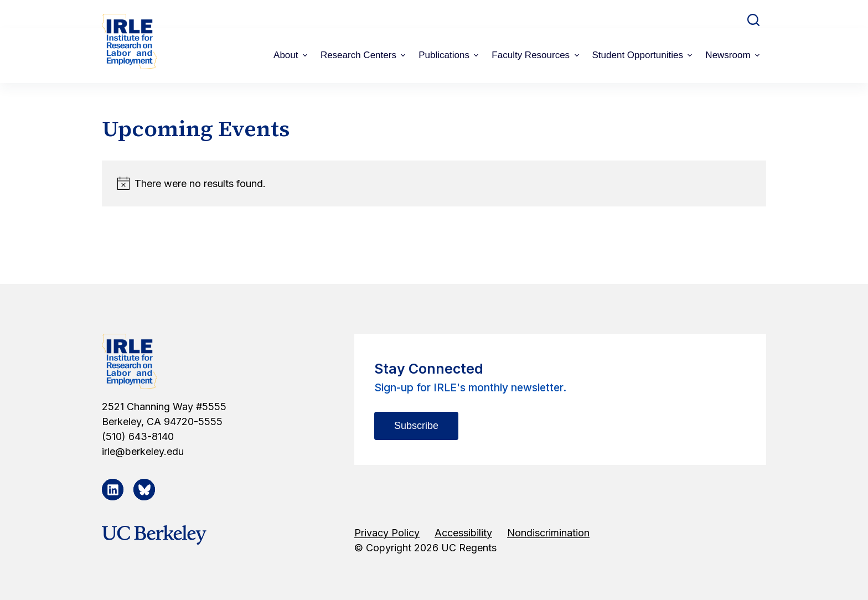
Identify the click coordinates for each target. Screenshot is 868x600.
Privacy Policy (387, 533)
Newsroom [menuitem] (734, 55)
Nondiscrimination (548, 533)
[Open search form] (753, 20)
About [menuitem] (292, 55)
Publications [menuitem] (450, 55)
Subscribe (416, 426)
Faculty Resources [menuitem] (536, 55)
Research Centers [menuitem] (364, 55)
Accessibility (463, 533)
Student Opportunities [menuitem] (644, 55)
